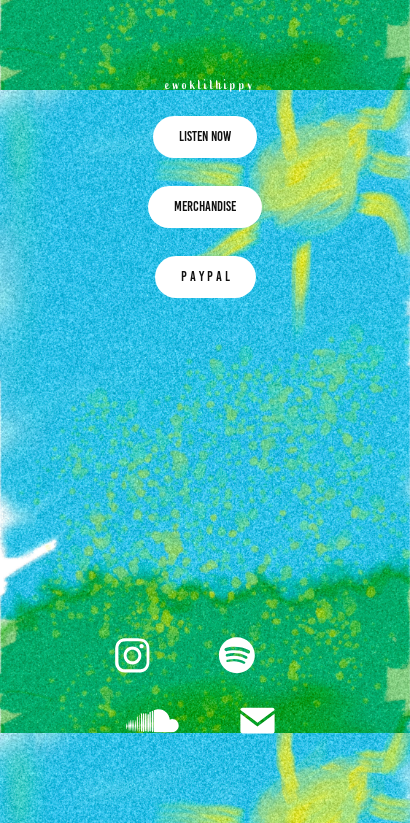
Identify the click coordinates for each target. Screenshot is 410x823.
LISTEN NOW (205, 136)
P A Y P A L (205, 276)
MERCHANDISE (205, 206)
